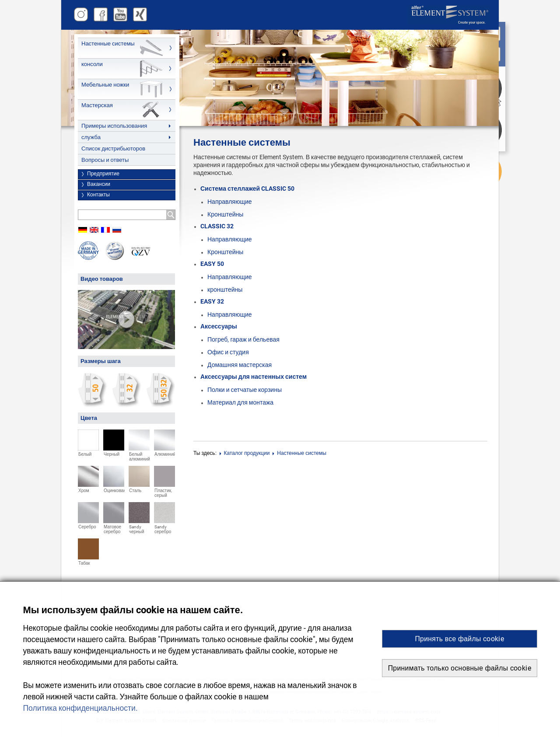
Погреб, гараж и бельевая (243, 340)
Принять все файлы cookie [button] (459, 639)
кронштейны (225, 290)
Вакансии (99, 184)
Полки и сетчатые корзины (245, 390)
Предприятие (103, 174)
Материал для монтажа (240, 403)
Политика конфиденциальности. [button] (80, 708)
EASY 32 (212, 301)
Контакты (98, 195)
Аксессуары (219, 326)
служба (91, 137)
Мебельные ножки (105, 85)
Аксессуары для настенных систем (254, 377)
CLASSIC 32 (217, 226)
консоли (92, 64)
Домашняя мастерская (240, 365)
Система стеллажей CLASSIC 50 (247, 189)
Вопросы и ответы (105, 160)
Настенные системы (108, 44)
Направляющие (230, 202)
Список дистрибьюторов (113, 148)
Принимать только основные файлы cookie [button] (460, 668)
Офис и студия (228, 352)
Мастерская (97, 105)
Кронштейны (225, 215)
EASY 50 (212, 264)
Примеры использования (114, 126)
